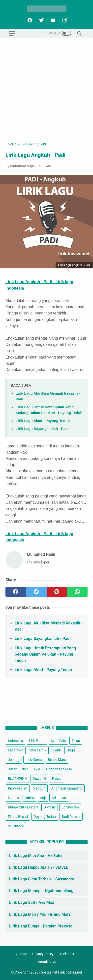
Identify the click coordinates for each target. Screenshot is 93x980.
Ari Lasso (59, 798)
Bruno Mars (57, 760)
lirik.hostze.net (71, 972)
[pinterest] (57, 592)
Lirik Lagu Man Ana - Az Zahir (36, 856)
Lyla (37, 769)
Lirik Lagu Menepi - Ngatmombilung (41, 891)
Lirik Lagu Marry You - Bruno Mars (40, 914)
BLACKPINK (17, 779)
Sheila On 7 (38, 750)
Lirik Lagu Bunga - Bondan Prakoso (41, 926)
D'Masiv (50, 807)
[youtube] (52, 20)
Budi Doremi (71, 817)
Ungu (71, 750)
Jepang (14, 760)
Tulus (76, 741)
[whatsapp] (77, 592)
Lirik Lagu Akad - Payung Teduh (43, 421)
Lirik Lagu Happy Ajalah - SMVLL (39, 867)
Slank (57, 750)
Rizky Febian (18, 788)
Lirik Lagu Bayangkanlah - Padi (42, 429)
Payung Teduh (45, 817)
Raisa (56, 779)
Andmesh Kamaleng (67, 788)
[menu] (12, 33)
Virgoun (39, 788)
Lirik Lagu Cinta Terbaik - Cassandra (42, 879)
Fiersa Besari (18, 817)
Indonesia (15, 741)
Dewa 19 (39, 779)
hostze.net (49, 972)
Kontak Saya (46, 962)
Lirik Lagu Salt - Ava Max (32, 902)
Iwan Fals (58, 741)
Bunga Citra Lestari (23, 807)
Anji (43, 798)
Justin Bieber (18, 769)
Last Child (16, 750)
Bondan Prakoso (59, 769)
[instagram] (64, 20)
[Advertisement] (46, 90)
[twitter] (41, 20)
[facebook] (29, 20)
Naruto (13, 798)
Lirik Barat (37, 741)
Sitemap (21, 954)
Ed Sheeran (70, 807)
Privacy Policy (43, 954)
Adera (29, 798)
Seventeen (16, 826)
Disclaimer (66, 954)
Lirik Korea (34, 760)
